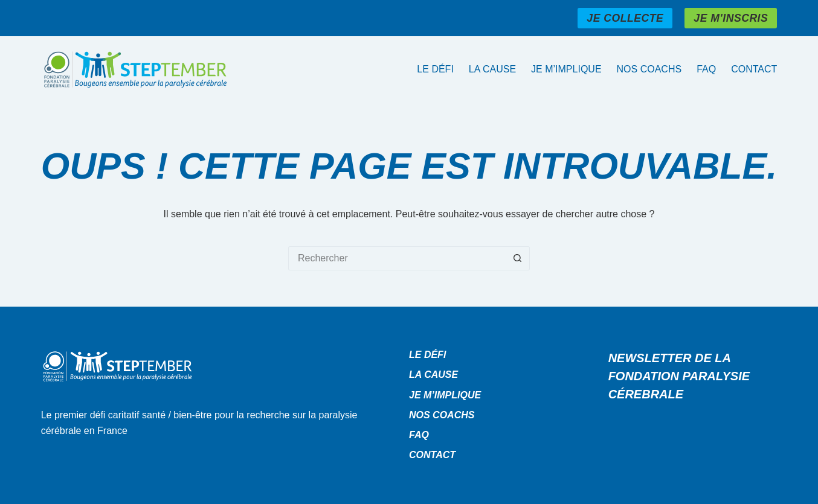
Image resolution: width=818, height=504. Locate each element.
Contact (754, 69)
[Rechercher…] (397, 258)
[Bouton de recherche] (518, 258)
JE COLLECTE (625, 18)
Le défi (435, 69)
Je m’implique (566, 69)
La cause (492, 69)
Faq (706, 69)
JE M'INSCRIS (731, 18)
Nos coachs (649, 69)
